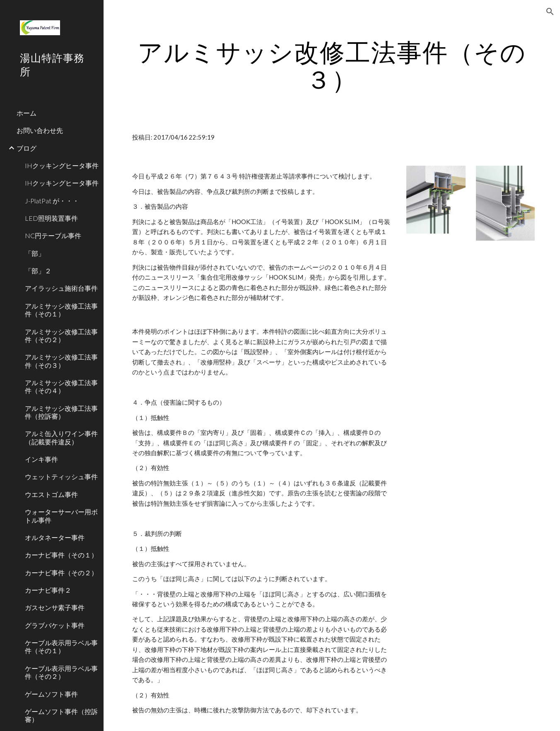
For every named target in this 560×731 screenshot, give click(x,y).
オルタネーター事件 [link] (55, 537)
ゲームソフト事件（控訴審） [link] (61, 715)
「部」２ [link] (38, 271)
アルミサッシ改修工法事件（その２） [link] (61, 335)
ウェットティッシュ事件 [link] (61, 476)
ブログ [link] (27, 148)
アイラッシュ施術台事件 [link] (61, 288)
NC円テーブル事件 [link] (53, 235)
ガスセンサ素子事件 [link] (55, 607)
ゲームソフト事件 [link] (51, 694)
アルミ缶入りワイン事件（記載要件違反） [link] (61, 437)
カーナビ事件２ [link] (48, 590)
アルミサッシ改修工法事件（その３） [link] (61, 361)
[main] (332, 65)
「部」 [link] (35, 253)
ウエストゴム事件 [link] (51, 494)
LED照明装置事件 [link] (51, 218)
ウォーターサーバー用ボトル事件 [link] (61, 516)
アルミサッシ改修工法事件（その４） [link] (61, 386)
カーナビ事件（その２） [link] (61, 573)
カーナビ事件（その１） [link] (61, 555)
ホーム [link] (27, 113)
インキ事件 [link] (41, 459)
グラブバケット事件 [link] (55, 625)
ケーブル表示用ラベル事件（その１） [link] (61, 647)
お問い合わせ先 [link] (40, 130)
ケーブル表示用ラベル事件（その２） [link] (61, 672)
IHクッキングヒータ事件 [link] (62, 165)
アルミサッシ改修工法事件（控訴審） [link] (61, 412)
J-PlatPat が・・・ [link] (52, 201)
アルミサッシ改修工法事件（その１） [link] (61, 310)
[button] (550, 12)
